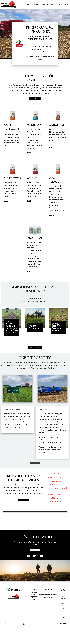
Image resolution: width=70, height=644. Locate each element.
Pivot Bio (63, 623)
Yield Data (36, 4)
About (60, 4)
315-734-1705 (50, 609)
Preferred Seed (63, 626)
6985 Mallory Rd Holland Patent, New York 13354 (34, 608)
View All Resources (35, 355)
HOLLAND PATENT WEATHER (35, 530)
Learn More (35, 472)
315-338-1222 (50, 612)
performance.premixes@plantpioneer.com (48, 606)
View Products (35, 99)
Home (63, 606)
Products (29, 4)
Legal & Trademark (20, 639)
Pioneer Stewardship (28, 639)
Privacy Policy (63, 630)
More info (7, 152)
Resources (53, 4)
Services (45, 4)
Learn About (23, 510)
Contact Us (35, 561)
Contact (67, 4)
